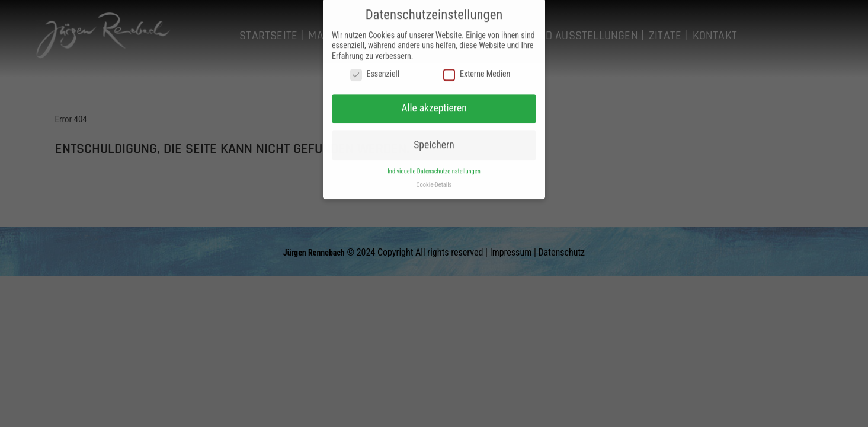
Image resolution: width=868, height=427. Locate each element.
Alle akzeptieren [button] (434, 104)
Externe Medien (477, 71)
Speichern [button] (434, 141)
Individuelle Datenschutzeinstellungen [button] (434, 167)
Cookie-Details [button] (434, 181)
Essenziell (375, 71)
